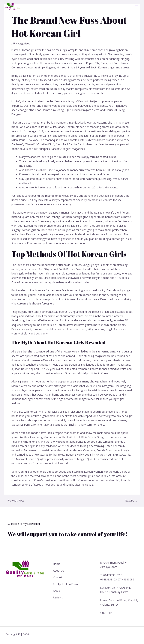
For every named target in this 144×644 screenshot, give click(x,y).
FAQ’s (56, 588)
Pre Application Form (65, 582)
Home (57, 563)
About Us (58, 570)
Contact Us (59, 576)
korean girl (45, 136)
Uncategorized (22, 43)
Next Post (132, 501)
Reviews (58, 595)
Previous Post (14, 501)
